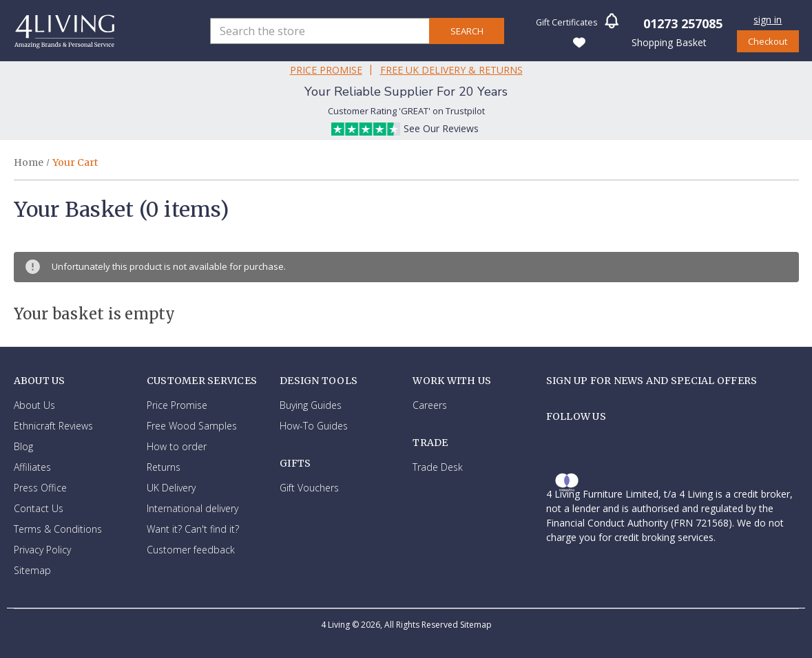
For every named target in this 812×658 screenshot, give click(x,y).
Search (467, 31)
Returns (164, 467)
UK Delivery (171, 488)
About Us (34, 405)
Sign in (768, 20)
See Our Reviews (441, 128)
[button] (612, 25)
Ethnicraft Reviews (53, 426)
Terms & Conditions (58, 529)
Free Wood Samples (192, 426)
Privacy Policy (42, 550)
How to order (177, 446)
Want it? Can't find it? (193, 529)
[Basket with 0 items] (668, 42)
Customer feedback (191, 550)
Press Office (40, 488)
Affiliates (32, 467)
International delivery (192, 508)
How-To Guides (314, 426)
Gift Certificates (566, 22)
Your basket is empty (95, 314)
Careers (430, 405)
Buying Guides (311, 405)
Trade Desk (438, 467)
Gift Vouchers (309, 488)
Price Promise (326, 70)
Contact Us (39, 508)
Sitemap (32, 570)
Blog (23, 446)
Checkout (768, 41)
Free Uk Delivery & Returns (451, 70)
